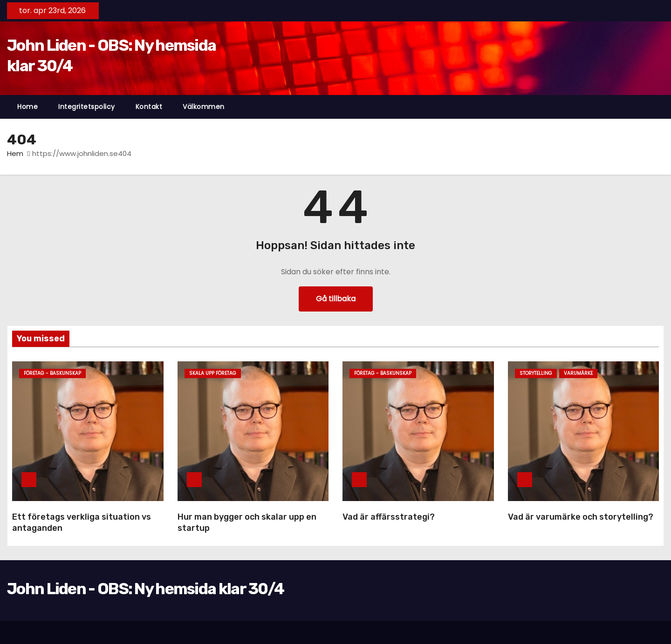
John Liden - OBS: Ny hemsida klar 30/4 (145, 589)
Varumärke (578, 373)
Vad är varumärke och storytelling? (581, 517)
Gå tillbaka (336, 299)
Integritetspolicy (87, 107)
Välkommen (204, 107)
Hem (15, 153)
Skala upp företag (213, 373)
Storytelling (536, 373)
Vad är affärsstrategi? (389, 517)
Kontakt (149, 107)
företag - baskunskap (52, 373)
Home (27, 107)
